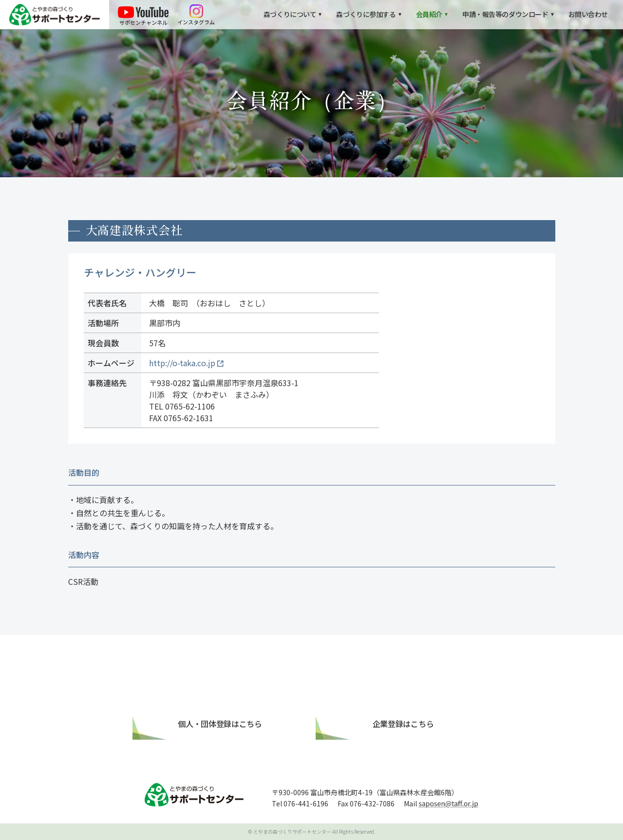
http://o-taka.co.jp (182, 363)
